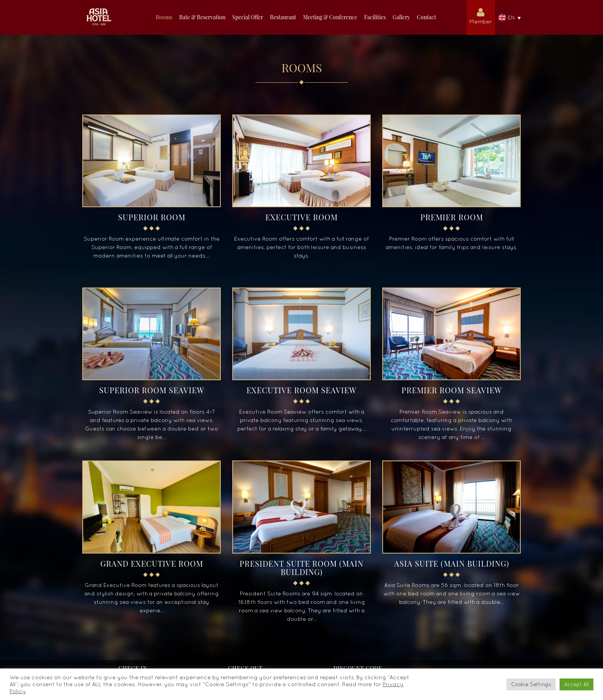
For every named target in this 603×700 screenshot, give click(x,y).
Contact (426, 17)
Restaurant (283, 17)
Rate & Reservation (202, 17)
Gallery (401, 17)
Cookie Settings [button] (531, 684)
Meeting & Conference (330, 17)
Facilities (375, 17)
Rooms (164, 17)
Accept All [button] (576, 684)
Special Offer (248, 17)
